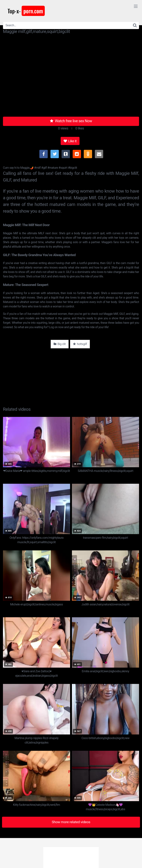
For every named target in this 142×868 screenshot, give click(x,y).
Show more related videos (71, 822)
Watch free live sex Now (71, 121)
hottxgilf (80, 344)
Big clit (60, 344)
